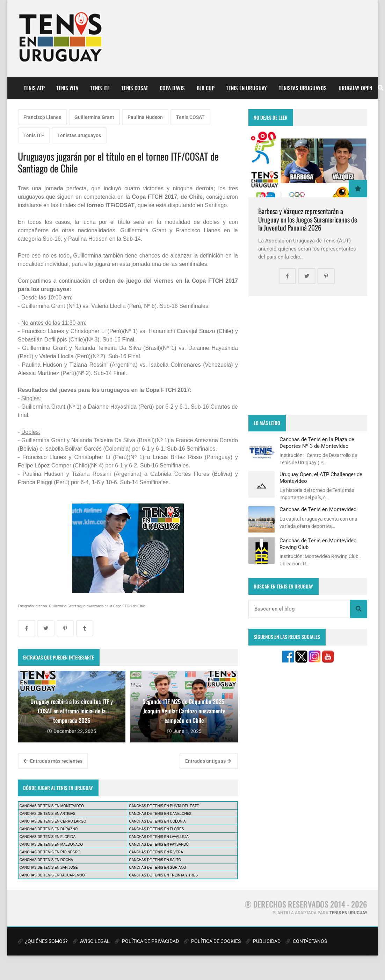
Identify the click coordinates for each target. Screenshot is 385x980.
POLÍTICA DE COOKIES (212, 941)
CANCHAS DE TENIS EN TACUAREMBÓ (52, 875)
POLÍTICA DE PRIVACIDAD (147, 941)
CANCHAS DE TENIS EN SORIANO (157, 868)
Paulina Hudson (145, 117)
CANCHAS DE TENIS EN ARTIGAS (48, 814)
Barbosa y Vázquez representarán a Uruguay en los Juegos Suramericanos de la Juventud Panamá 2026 (308, 219)
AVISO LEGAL (91, 941)
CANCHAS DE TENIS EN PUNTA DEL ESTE (164, 806)
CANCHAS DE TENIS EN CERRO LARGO (53, 821)
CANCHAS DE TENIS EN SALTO (155, 860)
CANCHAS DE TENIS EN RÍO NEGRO (50, 852)
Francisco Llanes (42, 117)
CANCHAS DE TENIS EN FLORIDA (48, 837)
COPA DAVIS (172, 88)
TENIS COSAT (135, 88)
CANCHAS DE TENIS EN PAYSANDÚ (159, 844)
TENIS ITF (100, 88)
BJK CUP (206, 88)
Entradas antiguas (208, 761)
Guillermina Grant (94, 117)
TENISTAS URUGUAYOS (303, 88)
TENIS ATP (34, 88)
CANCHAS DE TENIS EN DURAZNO (49, 829)
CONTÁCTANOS (306, 941)
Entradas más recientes (53, 761)
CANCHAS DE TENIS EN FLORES (156, 829)
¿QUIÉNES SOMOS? (43, 941)
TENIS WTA (67, 88)
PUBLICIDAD (263, 941)
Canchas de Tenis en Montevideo (318, 509)
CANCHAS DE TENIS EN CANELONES (160, 814)
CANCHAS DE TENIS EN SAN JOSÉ (49, 868)
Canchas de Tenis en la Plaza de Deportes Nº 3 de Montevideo (317, 443)
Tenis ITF (34, 135)
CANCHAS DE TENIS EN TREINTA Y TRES (163, 875)
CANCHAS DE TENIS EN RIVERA (156, 852)
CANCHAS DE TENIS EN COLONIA (157, 821)
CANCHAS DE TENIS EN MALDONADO (51, 844)
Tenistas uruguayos (79, 135)
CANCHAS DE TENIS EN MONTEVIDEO (52, 806)
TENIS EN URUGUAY (246, 88)
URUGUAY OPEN (355, 88)
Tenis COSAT (190, 117)
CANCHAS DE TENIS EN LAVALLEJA (159, 837)
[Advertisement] (308, 355)
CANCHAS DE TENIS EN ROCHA (46, 860)
